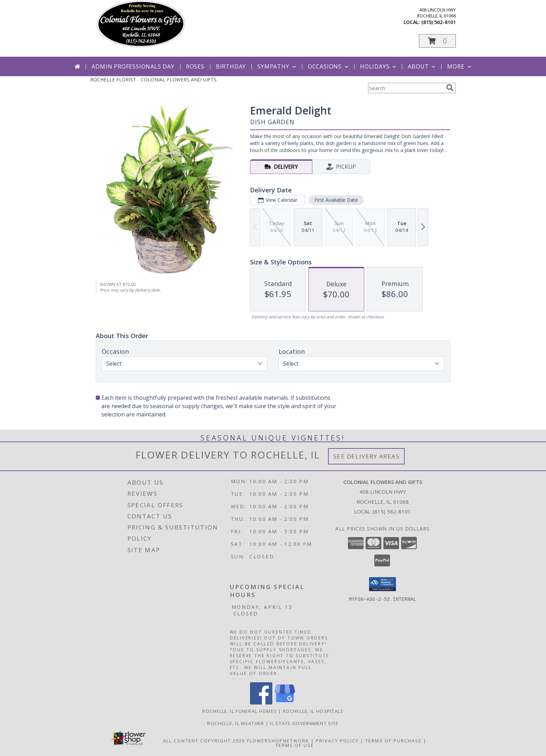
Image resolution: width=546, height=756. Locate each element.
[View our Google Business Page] (285, 703)
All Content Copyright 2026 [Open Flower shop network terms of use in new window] (204, 741)
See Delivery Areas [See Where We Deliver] (366, 456)
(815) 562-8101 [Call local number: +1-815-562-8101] (439, 22)
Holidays (379, 66)
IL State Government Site (304, 723)
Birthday (231, 66)
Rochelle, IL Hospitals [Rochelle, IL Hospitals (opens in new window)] (313, 711)
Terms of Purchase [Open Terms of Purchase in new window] (393, 741)
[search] (450, 88)
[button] (437, 41)
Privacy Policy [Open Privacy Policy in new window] (337, 741)
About (422, 66)
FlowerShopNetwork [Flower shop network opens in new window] (278, 741)
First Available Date (336, 200)
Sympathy (277, 66)
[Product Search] (406, 88)
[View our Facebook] (261, 703)
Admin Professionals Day (133, 66)
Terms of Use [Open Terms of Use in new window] (295, 745)
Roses (195, 66)
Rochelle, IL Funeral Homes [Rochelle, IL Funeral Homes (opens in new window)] (240, 711)
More (460, 66)
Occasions (329, 66)
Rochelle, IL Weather (236, 723)
